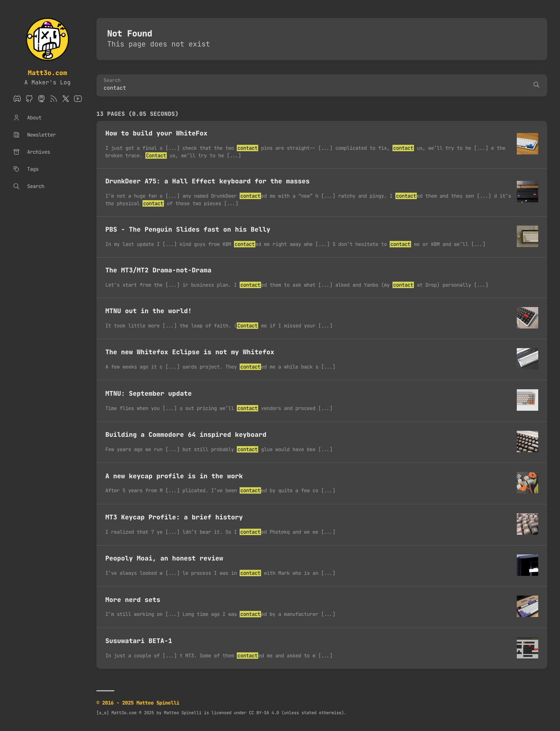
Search (112, 81)
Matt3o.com (47, 73)
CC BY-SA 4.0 (264, 713)
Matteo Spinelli (183, 713)
